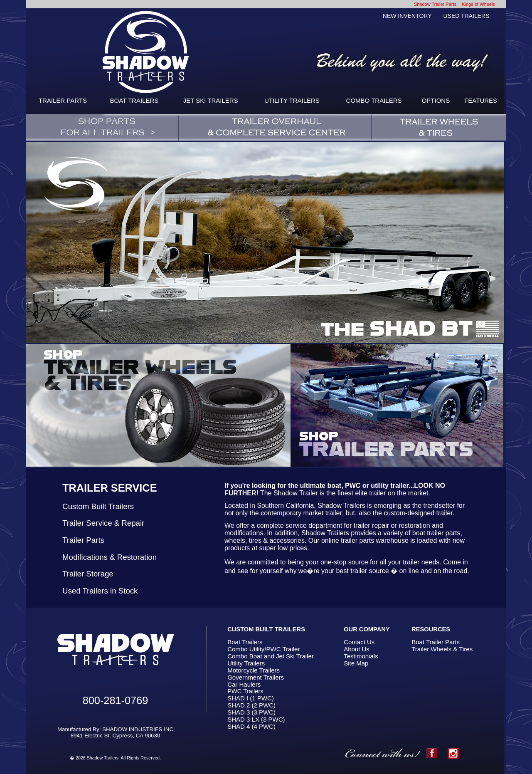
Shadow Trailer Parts (435, 4)
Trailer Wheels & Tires (442, 649)
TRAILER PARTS (63, 100)
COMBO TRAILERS (374, 100)
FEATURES (481, 100)
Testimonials (361, 656)
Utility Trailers (246, 663)
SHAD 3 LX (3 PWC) (256, 719)
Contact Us (359, 642)
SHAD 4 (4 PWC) (251, 726)
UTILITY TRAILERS (292, 100)
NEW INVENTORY (407, 16)
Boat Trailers (245, 642)
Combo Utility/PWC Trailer (264, 649)
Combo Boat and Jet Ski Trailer (271, 656)
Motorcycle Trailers (254, 670)
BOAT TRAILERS (134, 100)
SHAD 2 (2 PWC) (251, 705)
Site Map (356, 663)
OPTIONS (436, 100)
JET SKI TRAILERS (211, 100)
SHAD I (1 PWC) (251, 698)
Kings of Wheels (478, 4)
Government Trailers (256, 677)
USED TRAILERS (467, 16)
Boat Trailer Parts (436, 642)
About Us (357, 649)
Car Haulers (244, 684)
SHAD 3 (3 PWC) (251, 712)
